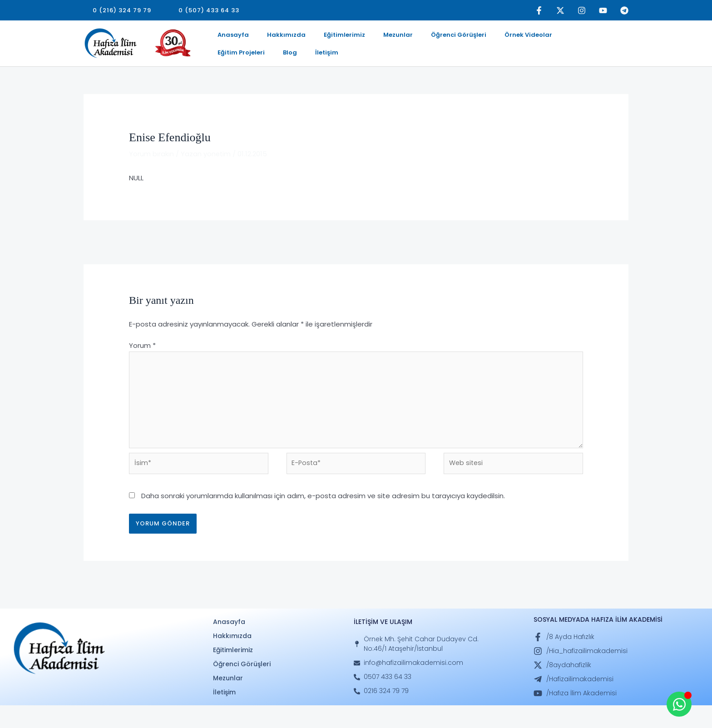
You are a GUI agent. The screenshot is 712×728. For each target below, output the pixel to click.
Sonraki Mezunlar (595, 259)
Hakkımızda (275, 37)
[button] (122, 10)
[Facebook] (539, 10)
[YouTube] (603, 10)
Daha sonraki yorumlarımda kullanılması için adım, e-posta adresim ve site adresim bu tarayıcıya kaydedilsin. (323, 518)
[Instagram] (582, 10)
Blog (588, 37)
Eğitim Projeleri (547, 37)
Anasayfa (230, 37)
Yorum (142, 363)
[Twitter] (560, 10)
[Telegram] (624, 10)
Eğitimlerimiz (326, 37)
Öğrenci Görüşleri (426, 37)
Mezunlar (373, 37)
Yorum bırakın (151, 171)
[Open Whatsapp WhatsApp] (679, 704)
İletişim (225, 66)
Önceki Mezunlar (116, 259)
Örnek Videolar (488, 37)
